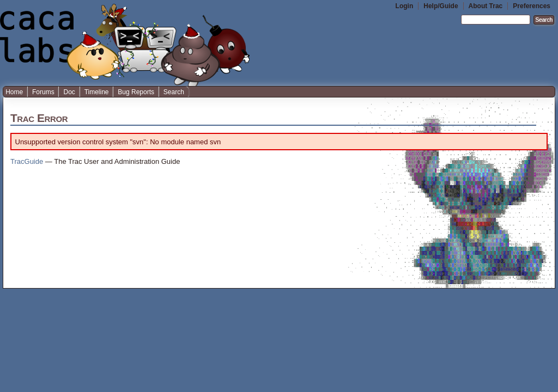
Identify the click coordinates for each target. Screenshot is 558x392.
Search (174, 92)
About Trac (486, 6)
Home (14, 92)
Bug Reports (136, 92)
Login (405, 6)
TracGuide (27, 161)
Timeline (97, 92)
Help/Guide (441, 6)
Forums (43, 92)
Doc (69, 92)
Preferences (532, 6)
